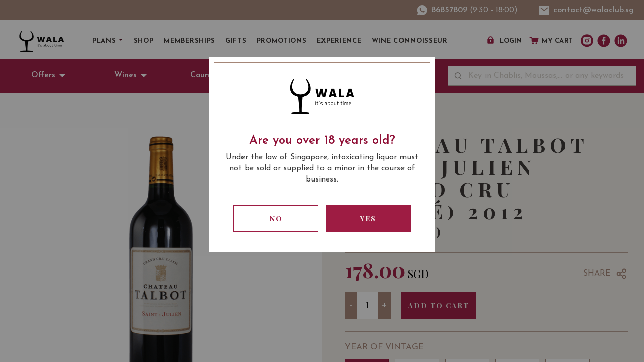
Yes (368, 218)
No (276, 218)
